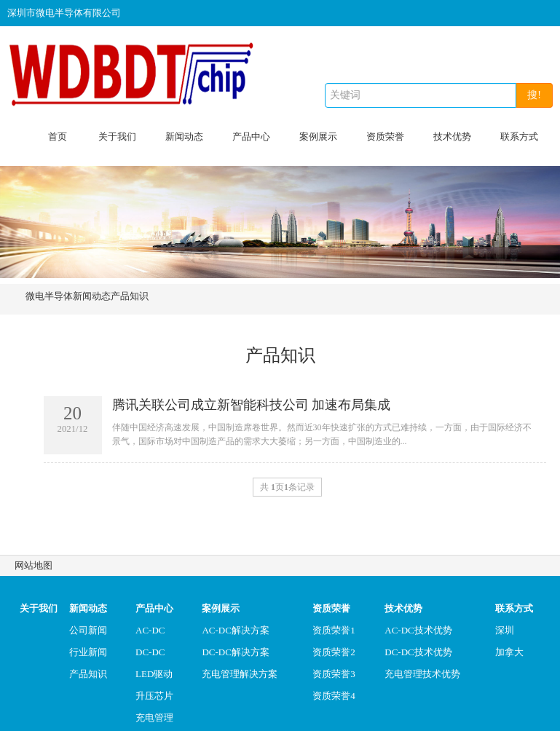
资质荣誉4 (334, 696)
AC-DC (150, 630)
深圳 (505, 630)
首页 (58, 137)
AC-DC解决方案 (235, 630)
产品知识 (130, 296)
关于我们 (117, 137)
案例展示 (318, 137)
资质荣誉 (385, 137)
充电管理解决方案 (240, 674)
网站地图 (33, 565)
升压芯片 (154, 696)
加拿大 (509, 652)
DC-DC (150, 652)
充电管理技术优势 (422, 674)
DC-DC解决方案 (235, 652)
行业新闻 (88, 652)
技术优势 (452, 137)
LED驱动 (154, 674)
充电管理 (154, 718)
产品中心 (251, 137)
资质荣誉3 (334, 674)
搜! (534, 95)
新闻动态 (184, 137)
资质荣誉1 (334, 630)
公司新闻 (88, 630)
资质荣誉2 (334, 652)
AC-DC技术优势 (418, 630)
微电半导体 (49, 296)
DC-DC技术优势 (418, 652)
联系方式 (519, 137)
